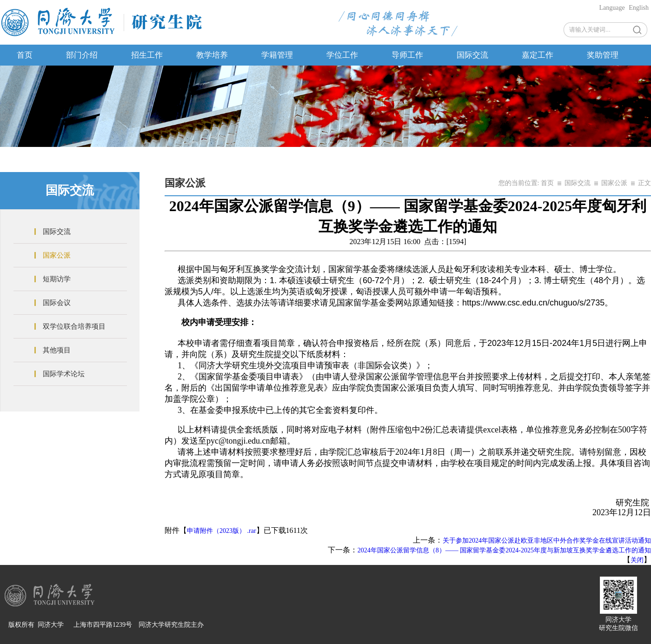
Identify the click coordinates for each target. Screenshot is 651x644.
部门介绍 (82, 55)
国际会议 (57, 303)
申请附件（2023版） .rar (222, 531)
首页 (25, 55)
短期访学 (57, 279)
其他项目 (57, 350)
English (639, 8)
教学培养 (212, 55)
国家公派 (57, 255)
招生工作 (147, 55)
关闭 (637, 560)
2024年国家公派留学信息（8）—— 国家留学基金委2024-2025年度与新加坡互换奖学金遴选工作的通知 (504, 550)
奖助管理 (603, 55)
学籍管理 (277, 55)
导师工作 (407, 55)
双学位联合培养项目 (74, 326)
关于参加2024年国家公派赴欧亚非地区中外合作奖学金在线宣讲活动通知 (547, 541)
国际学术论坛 (64, 374)
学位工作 (342, 55)
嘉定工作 (538, 55)
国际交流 (472, 55)
